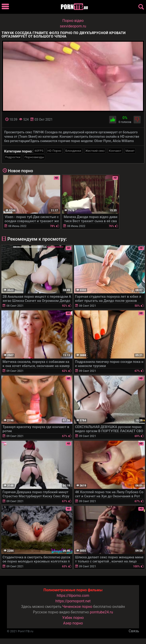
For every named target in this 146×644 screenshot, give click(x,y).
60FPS (39, 151)
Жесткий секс (95, 151)
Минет (130, 151)
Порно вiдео (73, 21)
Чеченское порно (77, 607)
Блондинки (73, 151)
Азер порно (73, 623)
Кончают (115, 151)
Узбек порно (73, 618)
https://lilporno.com (73, 596)
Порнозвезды (34, 157)
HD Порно (54, 151)
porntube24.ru (101, 612)
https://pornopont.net (73, 601)
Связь (134, 631)
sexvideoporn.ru (73, 26)
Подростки (13, 157)
